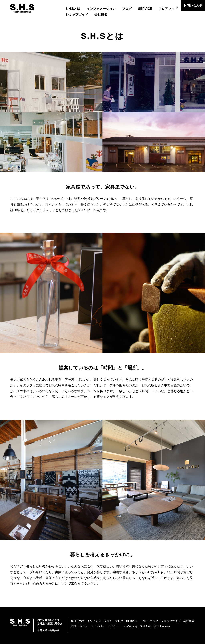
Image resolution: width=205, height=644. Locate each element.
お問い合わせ (193, 5)
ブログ (127, 9)
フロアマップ (168, 9)
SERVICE (145, 9)
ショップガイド (77, 14)
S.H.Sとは (73, 9)
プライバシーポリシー (105, 626)
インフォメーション (101, 9)
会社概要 (101, 14)
